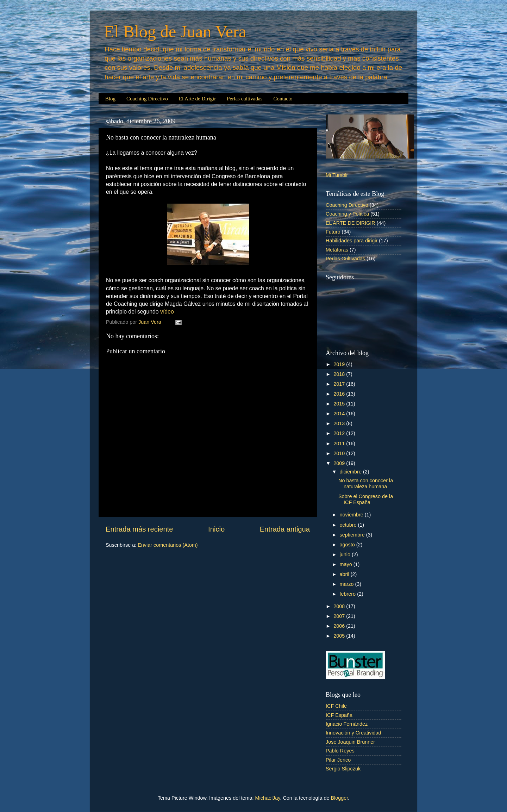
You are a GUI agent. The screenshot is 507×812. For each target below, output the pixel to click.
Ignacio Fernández (347, 724)
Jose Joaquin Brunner (350, 742)
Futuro (333, 232)
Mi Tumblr (337, 175)
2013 (340, 423)
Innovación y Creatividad (353, 733)
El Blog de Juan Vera (175, 32)
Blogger (339, 798)
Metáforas (337, 250)
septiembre (353, 535)
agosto (348, 545)
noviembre (352, 515)
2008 (340, 606)
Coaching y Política (347, 214)
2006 (340, 626)
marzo (348, 584)
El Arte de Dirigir (197, 99)
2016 (340, 394)
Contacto (283, 99)
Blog (110, 99)
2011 (340, 444)
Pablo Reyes (340, 751)
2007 (340, 616)
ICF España (339, 715)
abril (345, 574)
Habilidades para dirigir (352, 241)
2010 (340, 453)
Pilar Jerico (338, 760)
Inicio (216, 529)
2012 (340, 433)
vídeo (167, 312)
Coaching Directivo (147, 99)
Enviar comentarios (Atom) (168, 545)
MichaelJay (268, 798)
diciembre (351, 472)
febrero (349, 594)
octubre (349, 525)
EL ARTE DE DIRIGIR (350, 223)
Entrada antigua (285, 529)
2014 (340, 414)
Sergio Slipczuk (343, 769)
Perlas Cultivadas (345, 259)
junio (346, 554)
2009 (340, 463)
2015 (340, 404)
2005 (340, 636)
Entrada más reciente (139, 529)
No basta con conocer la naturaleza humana (366, 484)
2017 (340, 384)
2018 (340, 374)
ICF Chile (336, 706)
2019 (340, 364)
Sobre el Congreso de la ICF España (366, 499)
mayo (347, 564)
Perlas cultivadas (245, 99)
